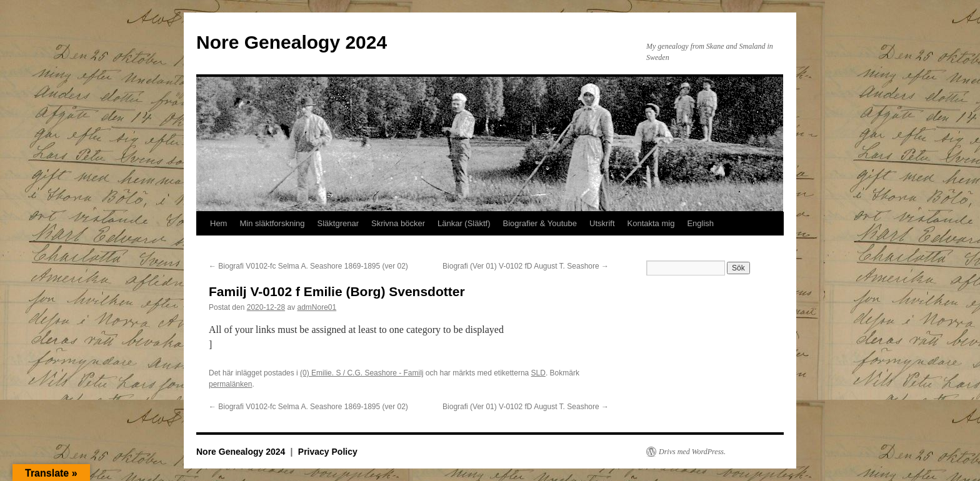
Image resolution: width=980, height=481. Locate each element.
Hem (218, 223)
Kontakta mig (651, 223)
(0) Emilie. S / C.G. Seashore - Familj (362, 373)
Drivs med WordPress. (692, 452)
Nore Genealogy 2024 (292, 42)
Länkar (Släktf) (464, 223)
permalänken (230, 384)
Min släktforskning (272, 223)
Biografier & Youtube (540, 223)
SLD (538, 373)
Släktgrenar (338, 223)
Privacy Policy (328, 452)
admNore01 (317, 307)
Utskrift (602, 223)
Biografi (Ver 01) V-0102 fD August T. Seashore (526, 266)
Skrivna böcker (398, 223)
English (700, 223)
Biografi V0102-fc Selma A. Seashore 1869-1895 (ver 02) (308, 266)
